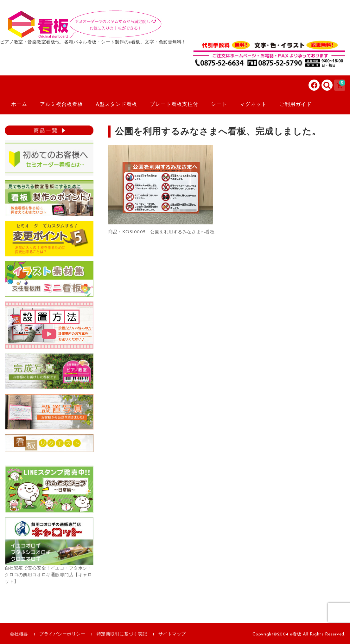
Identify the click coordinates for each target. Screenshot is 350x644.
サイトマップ (172, 634)
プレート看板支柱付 (174, 105)
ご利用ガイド (296, 105)
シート (219, 105)
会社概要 (19, 634)
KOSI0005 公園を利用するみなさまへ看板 (169, 232)
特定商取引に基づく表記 (122, 634)
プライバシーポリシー (62, 634)
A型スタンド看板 (116, 105)
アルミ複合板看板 (61, 105)
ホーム (19, 105)
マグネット (253, 105)
